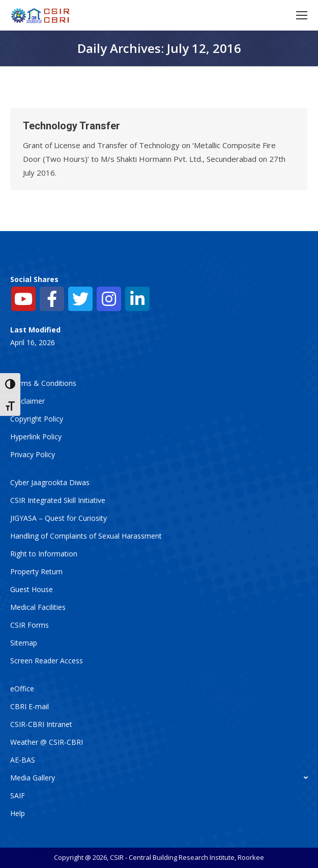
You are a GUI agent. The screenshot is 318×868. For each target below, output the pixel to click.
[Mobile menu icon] (302, 15)
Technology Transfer (71, 126)
